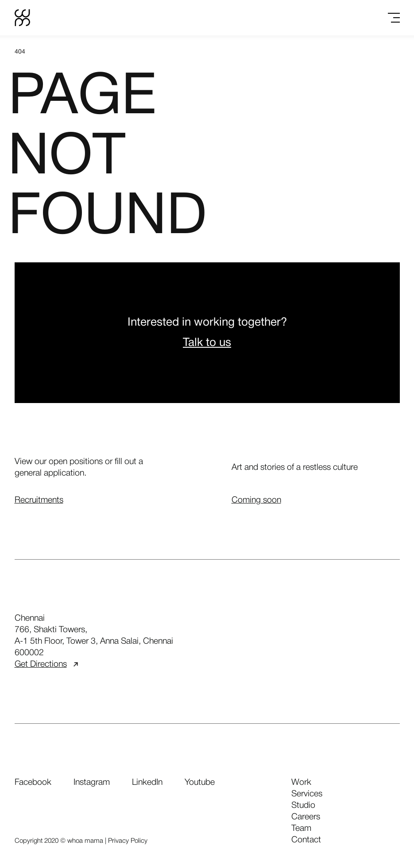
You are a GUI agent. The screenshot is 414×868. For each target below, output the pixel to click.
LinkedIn (147, 783)
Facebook (33, 783)
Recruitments (39, 500)
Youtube (200, 783)
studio (303, 806)
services (307, 794)
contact (306, 840)
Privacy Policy (128, 841)
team (301, 829)
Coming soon (256, 500)
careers (306, 817)
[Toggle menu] (394, 18)
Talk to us (207, 343)
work (301, 783)
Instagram (92, 783)
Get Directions (46, 664)
